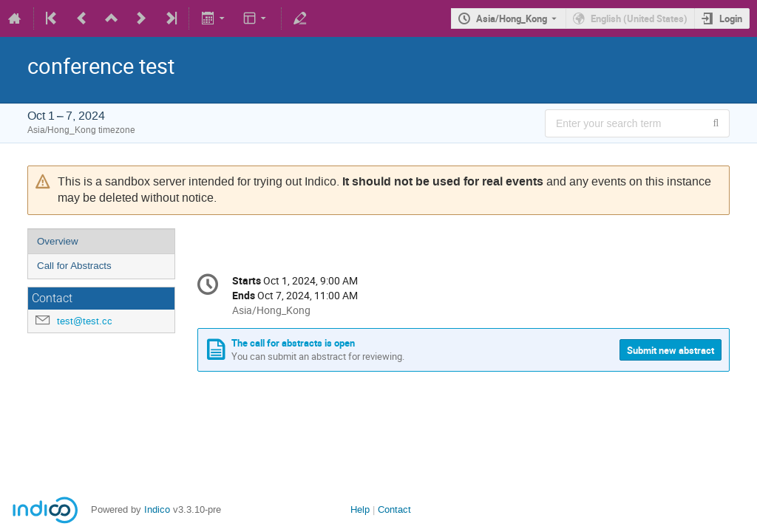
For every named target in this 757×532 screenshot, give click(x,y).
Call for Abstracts (74, 266)
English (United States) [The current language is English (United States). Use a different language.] (639, 18)
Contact (394, 509)
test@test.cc (85, 321)
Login (731, 18)
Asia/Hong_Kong (512, 18)
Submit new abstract (671, 350)
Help (360, 509)
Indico (157, 509)
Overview (58, 241)
